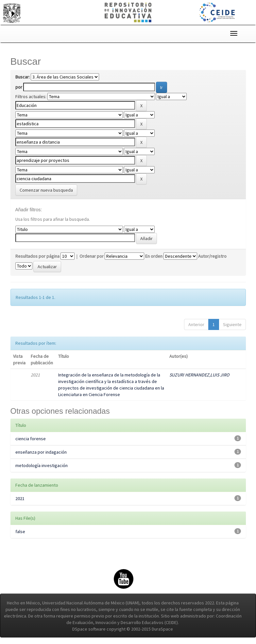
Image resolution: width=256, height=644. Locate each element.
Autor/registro (212, 256)
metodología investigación (42, 465)
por (19, 87)
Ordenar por (92, 256)
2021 (20, 498)
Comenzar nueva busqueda (46, 190)
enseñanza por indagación (41, 452)
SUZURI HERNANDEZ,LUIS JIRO (199, 375)
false (20, 531)
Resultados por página (37, 256)
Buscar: (23, 77)
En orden (154, 256)
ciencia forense (31, 439)
